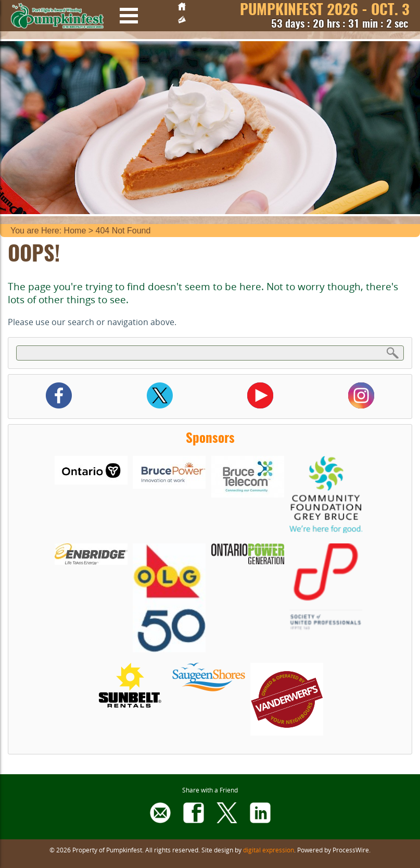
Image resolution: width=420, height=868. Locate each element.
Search (393, 352)
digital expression (269, 850)
